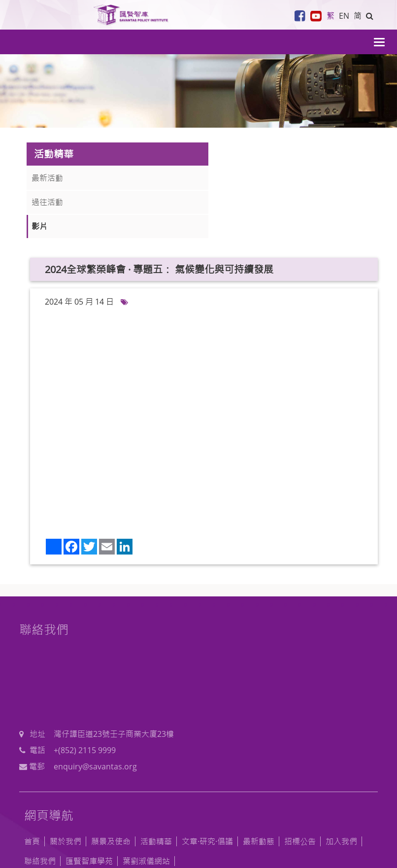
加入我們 (341, 790)
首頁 (32, 790)
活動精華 (156, 790)
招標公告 (300, 790)
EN (343, 16)
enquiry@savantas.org (275, 684)
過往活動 (47, 202)
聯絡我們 (40, 809)
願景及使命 (111, 790)
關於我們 (66, 790)
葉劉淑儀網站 (146, 809)
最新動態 (259, 790)
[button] (369, 16)
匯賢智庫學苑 (89, 809)
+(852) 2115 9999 (264, 668)
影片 (39, 226)
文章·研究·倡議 (207, 790)
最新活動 (47, 178)
